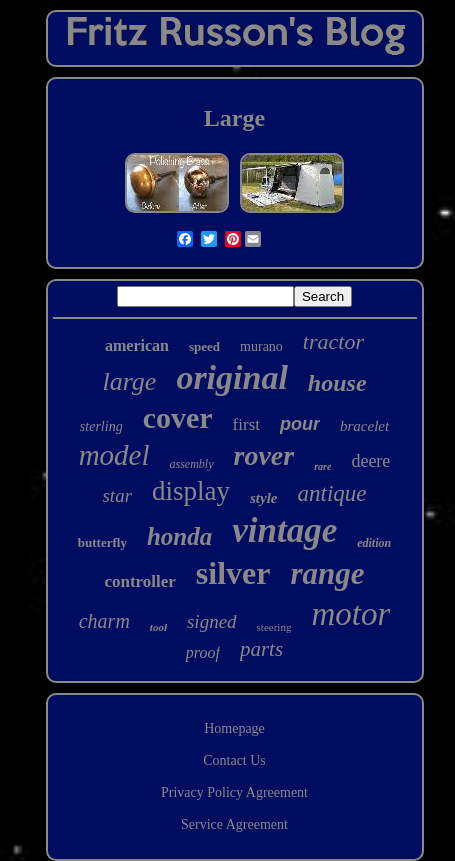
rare (322, 466)
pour (300, 424)
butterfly (102, 542)
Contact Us (234, 760)
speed (204, 346)
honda (179, 536)
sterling (101, 426)
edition (374, 543)
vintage (284, 530)
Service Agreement (234, 824)
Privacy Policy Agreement (234, 792)
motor (350, 614)
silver (233, 573)
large (129, 381)
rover (264, 455)
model (114, 455)
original (231, 377)
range (328, 573)
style (264, 498)
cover (178, 417)
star (117, 495)
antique (332, 493)
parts (261, 649)
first (246, 424)
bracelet (364, 426)
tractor (333, 341)
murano (261, 346)
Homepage (234, 728)
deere (370, 461)
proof (203, 652)
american (137, 345)
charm (104, 621)
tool (158, 627)
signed (212, 621)
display (191, 491)
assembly (192, 464)
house (337, 383)
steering (274, 627)
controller (139, 581)
